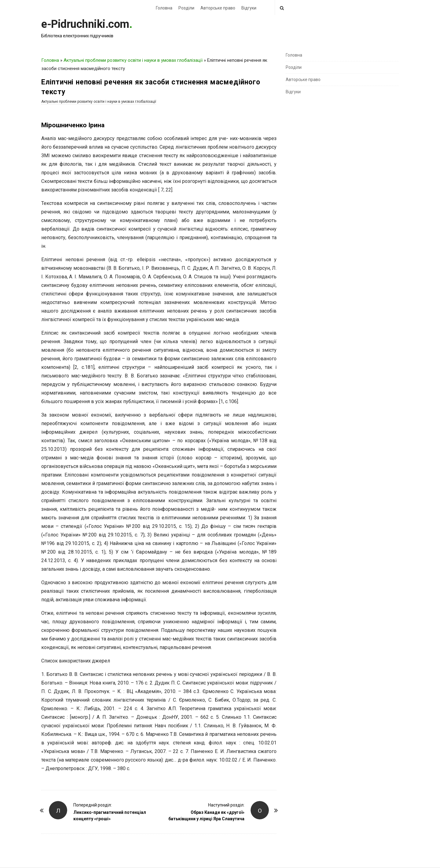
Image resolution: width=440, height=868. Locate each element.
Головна (164, 8)
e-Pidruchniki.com (85, 24)
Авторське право (218, 8)
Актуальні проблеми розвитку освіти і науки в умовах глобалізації (133, 60)
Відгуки (249, 8)
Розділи (186, 8)
